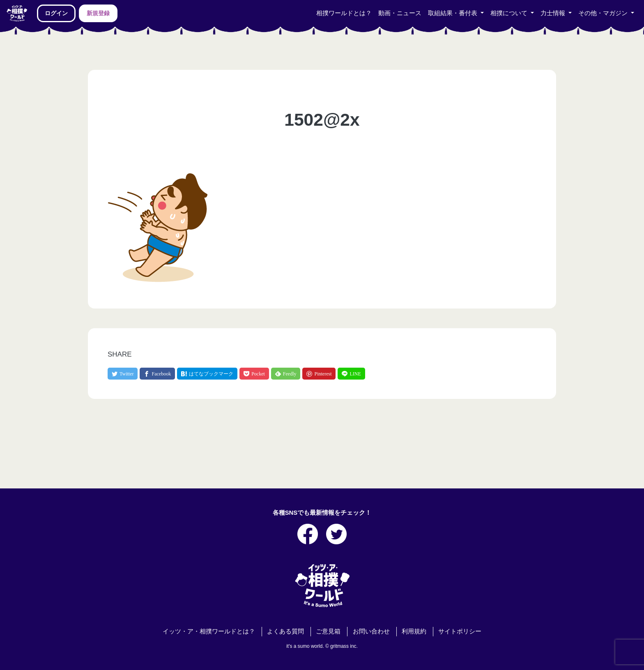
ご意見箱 (328, 631)
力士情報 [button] (554, 13)
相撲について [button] (510, 13)
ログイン (56, 13)
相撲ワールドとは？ (344, 13)
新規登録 (98, 13)
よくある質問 (285, 631)
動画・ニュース (400, 13)
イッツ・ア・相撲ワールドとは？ (209, 631)
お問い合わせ (371, 631)
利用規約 (414, 631)
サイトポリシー (460, 631)
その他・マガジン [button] (604, 13)
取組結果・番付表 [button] (453, 13)
